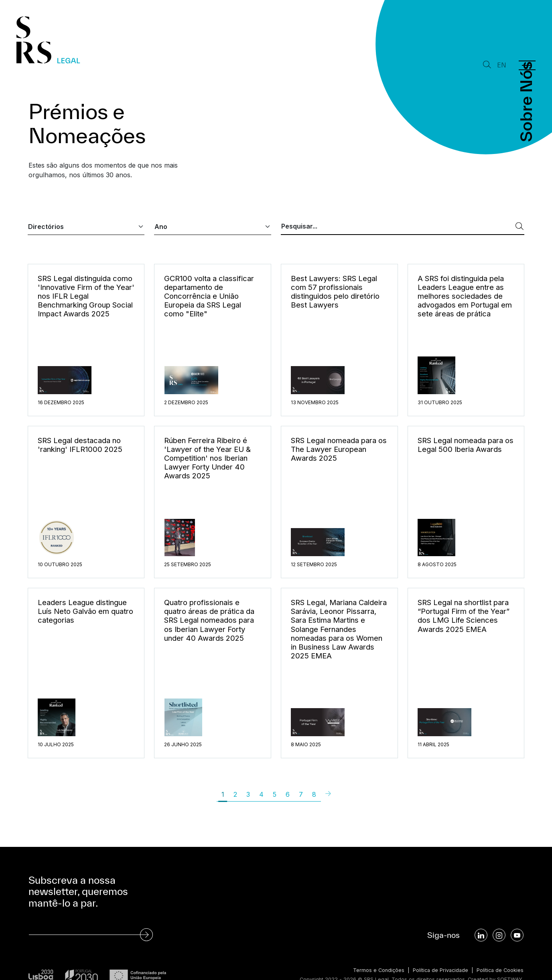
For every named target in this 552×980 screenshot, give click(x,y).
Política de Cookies (500, 970)
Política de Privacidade (439, 970)
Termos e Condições (376, 970)
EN (502, 65)
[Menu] (527, 65)
